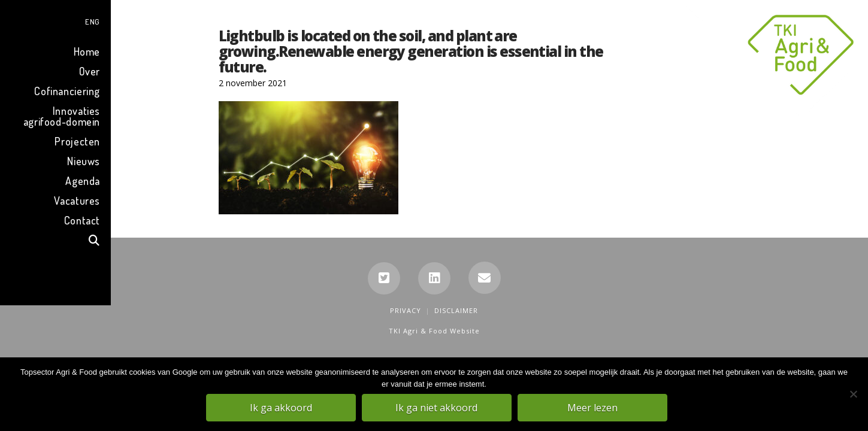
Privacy (406, 310)
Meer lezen (593, 408)
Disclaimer (456, 310)
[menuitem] (55, 20)
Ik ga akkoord (282, 408)
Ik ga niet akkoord (437, 408)
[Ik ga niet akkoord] (853, 394)
